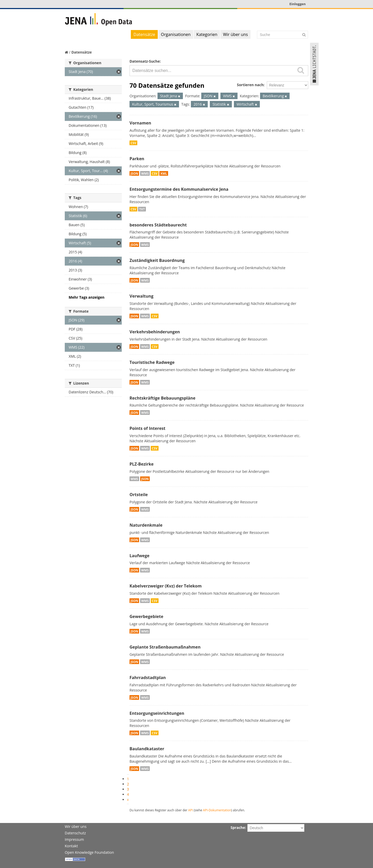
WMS (145, 173)
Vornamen (140, 123)
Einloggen (297, 4)
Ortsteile (139, 495)
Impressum (74, 839)
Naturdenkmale (146, 525)
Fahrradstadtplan (148, 678)
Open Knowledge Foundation (89, 852)
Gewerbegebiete (146, 616)
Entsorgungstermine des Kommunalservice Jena (179, 189)
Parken (137, 159)
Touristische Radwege (152, 362)
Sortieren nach (250, 85)
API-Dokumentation (217, 810)
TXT (142, 209)
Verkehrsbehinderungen (155, 332)
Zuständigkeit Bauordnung (157, 260)
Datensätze (144, 34)
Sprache (238, 827)
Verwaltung (141, 296)
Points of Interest (148, 428)
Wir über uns (235, 34)
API (191, 810)
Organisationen (176, 34)
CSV (133, 143)
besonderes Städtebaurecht (158, 225)
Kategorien (207, 34)
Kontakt (71, 846)
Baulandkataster (147, 749)
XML (164, 173)
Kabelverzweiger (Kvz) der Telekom (166, 586)
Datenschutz (75, 833)
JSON (134, 173)
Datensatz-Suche (145, 61)
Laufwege (139, 556)
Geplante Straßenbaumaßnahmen (165, 647)
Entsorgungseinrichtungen (157, 713)
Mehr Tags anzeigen (87, 297)
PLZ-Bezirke (142, 464)
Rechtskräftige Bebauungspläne (162, 398)
